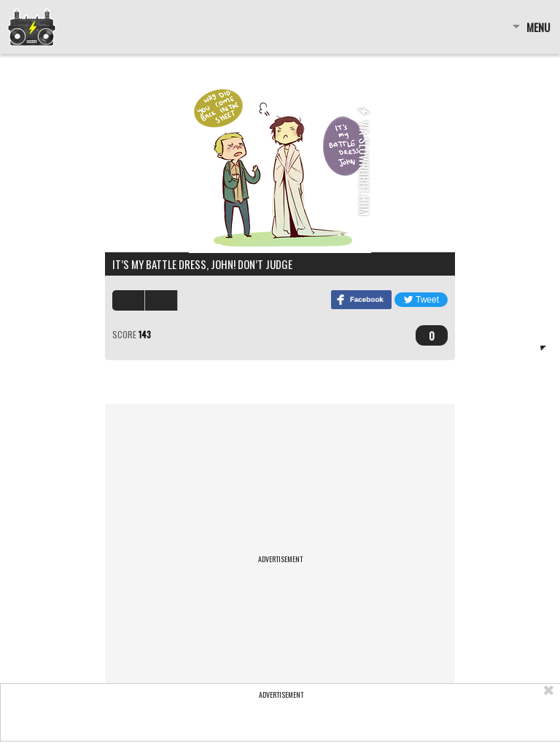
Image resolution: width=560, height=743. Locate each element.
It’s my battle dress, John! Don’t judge (202, 264)
